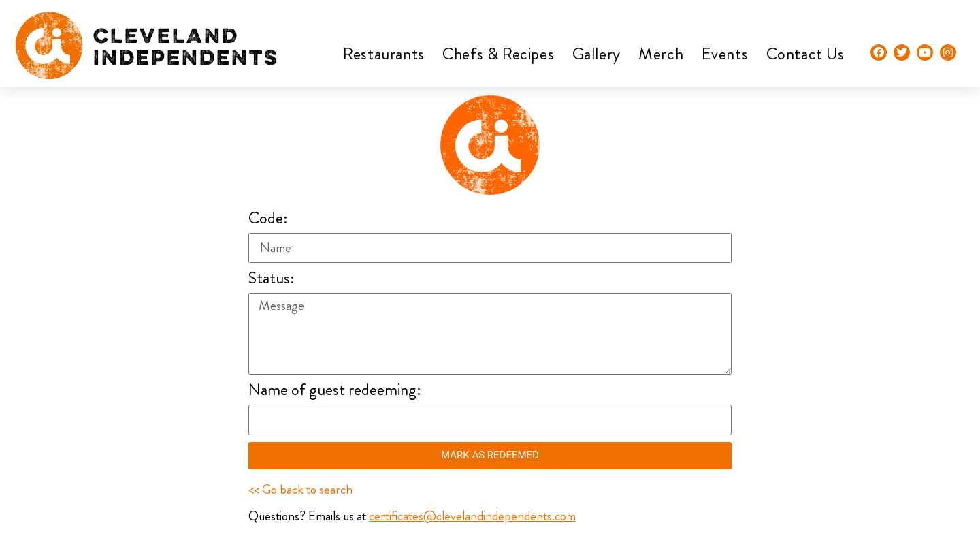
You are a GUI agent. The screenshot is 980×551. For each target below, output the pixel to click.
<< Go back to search (300, 489)
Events (725, 54)
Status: (272, 280)
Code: (268, 220)
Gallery (597, 54)
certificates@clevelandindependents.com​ (472, 516)
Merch (661, 54)
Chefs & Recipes (498, 54)
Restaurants (384, 54)
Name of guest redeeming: (335, 391)
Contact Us (805, 54)
